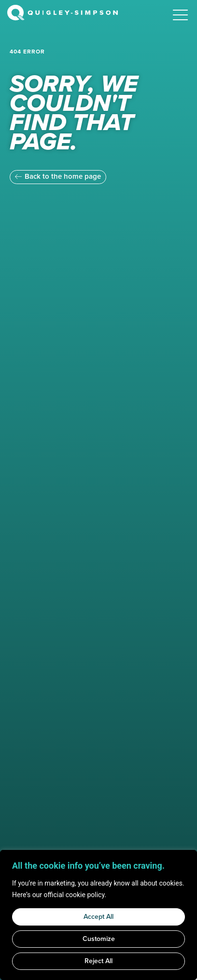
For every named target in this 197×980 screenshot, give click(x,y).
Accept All (98, 917)
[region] (98, 915)
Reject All (98, 961)
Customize (99, 939)
